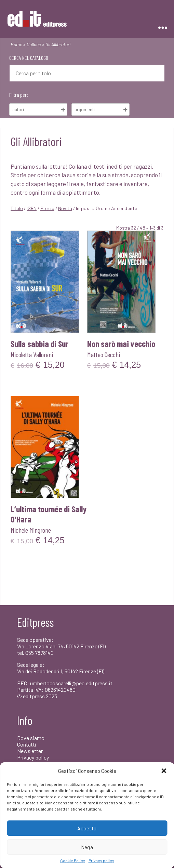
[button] (164, 771)
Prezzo (47, 208)
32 (133, 228)
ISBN (32, 208)
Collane (34, 44)
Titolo (17, 208)
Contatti (27, 744)
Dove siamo (31, 738)
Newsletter (30, 751)
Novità (65, 208)
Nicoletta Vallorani (32, 354)
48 (143, 228)
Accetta (87, 828)
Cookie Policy (73, 860)
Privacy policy (101, 860)
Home (16, 44)
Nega (87, 847)
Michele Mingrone (31, 530)
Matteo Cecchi (104, 354)
